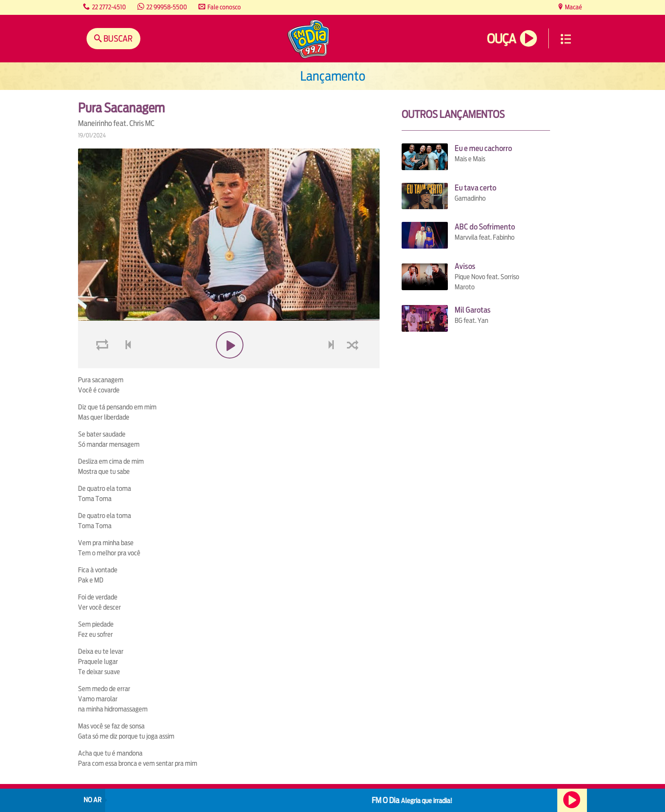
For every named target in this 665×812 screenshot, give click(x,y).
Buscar (117, 38)
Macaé (573, 7)
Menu (566, 39)
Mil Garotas (473, 310)
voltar (126, 365)
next (332, 365)
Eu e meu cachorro (483, 148)
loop (103, 365)
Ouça (501, 39)
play (229, 365)
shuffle (354, 365)
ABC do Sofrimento (485, 227)
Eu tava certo (475, 188)
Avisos (465, 266)
